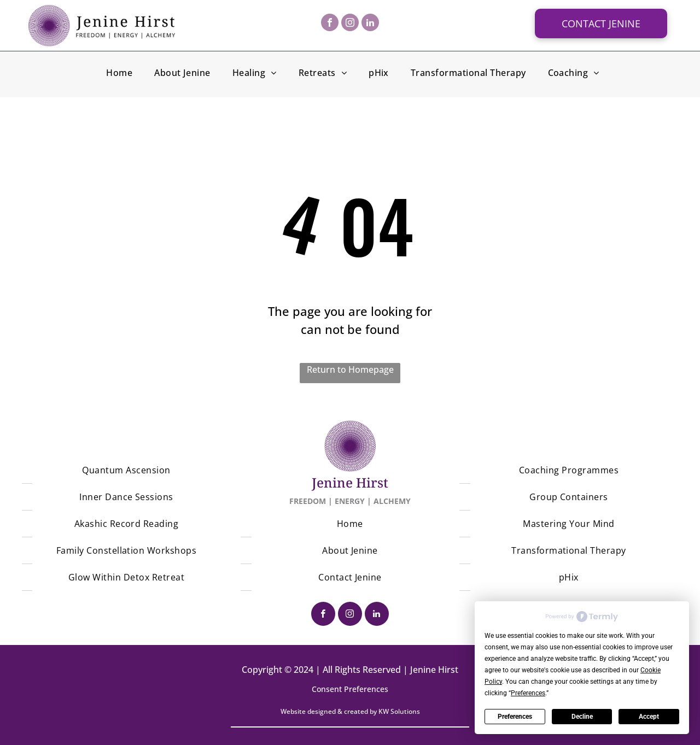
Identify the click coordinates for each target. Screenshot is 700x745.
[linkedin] (370, 24)
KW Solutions (399, 711)
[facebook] (330, 24)
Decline (582, 717)
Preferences (515, 717)
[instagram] (350, 24)
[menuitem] (119, 74)
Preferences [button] (528, 693)
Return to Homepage (350, 369)
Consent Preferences (350, 689)
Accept (649, 717)
